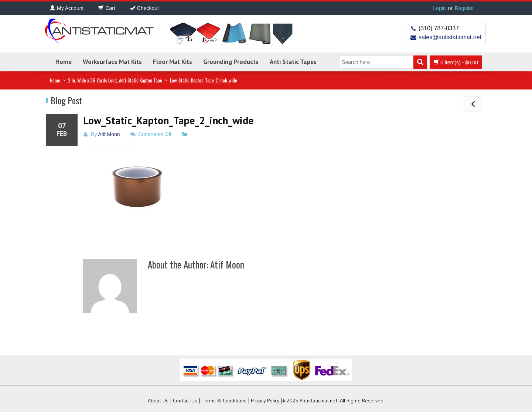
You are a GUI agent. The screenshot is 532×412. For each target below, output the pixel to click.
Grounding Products (231, 62)
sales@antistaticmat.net (450, 37)
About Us (158, 401)
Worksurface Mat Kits (112, 62)
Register (464, 8)
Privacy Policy (265, 401)
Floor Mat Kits (173, 62)
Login (439, 8)
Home (64, 62)
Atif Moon (109, 134)
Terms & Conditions (224, 401)
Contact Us (185, 401)
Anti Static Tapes (293, 62)
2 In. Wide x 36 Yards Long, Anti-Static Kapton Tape (115, 80)
